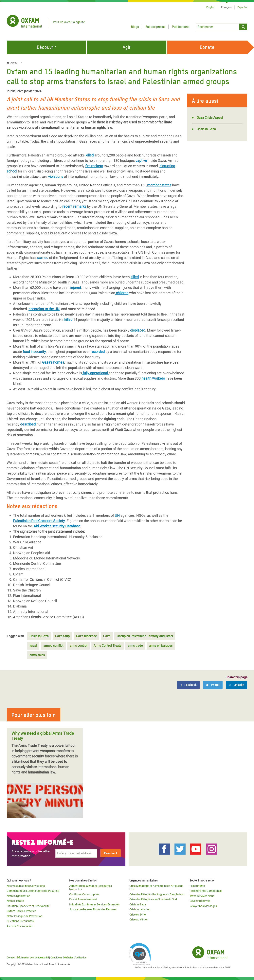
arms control (78, 646)
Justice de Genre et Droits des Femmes (93, 909)
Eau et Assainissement (83, 899)
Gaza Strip (62, 636)
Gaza (107, 636)
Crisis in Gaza (206, 129)
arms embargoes (161, 646)
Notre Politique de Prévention (25, 916)
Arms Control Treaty (107, 646)
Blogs (135, 27)
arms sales (37, 655)
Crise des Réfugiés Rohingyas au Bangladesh (157, 894)
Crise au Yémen (139, 919)
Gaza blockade (86, 636)
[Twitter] (213, 685)
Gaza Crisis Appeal (210, 118)
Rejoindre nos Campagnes (206, 891)
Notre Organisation (18, 896)
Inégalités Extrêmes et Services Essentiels (94, 904)
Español (242, 7)
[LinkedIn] (236, 685)
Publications (181, 27)
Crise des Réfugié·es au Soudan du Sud (153, 899)
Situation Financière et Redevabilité (28, 906)
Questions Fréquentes (20, 921)
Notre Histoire (15, 901)
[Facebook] (188, 685)
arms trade (135, 646)
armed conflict (53, 646)
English (211, 7)
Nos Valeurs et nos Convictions (26, 886)
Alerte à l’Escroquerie (19, 926)
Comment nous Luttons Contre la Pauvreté (33, 891)
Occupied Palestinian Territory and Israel (145, 636)
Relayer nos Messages (203, 906)
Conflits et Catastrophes (84, 894)
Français (226, 7)
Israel (33, 646)
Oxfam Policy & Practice (21, 911)
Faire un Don (197, 886)
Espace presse (155, 27)
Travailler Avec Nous (202, 896)
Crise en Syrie (137, 915)
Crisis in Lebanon (140, 909)
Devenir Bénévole (200, 901)
